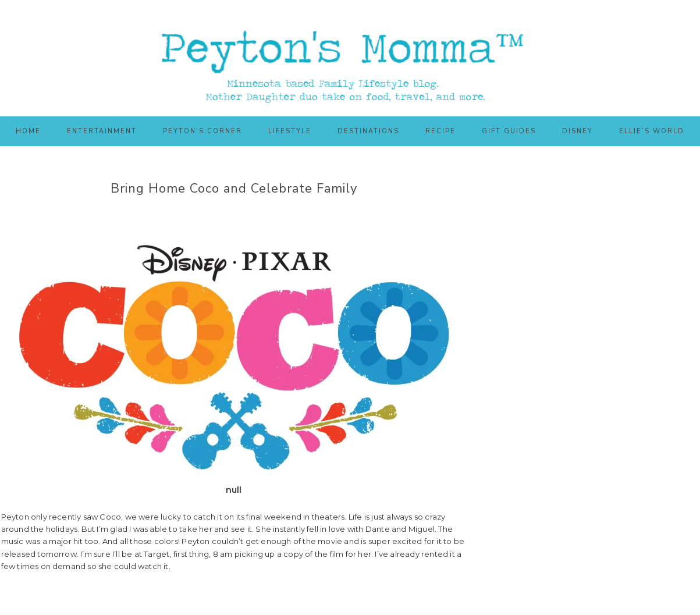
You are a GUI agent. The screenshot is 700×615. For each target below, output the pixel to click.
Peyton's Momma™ (350, 58)
